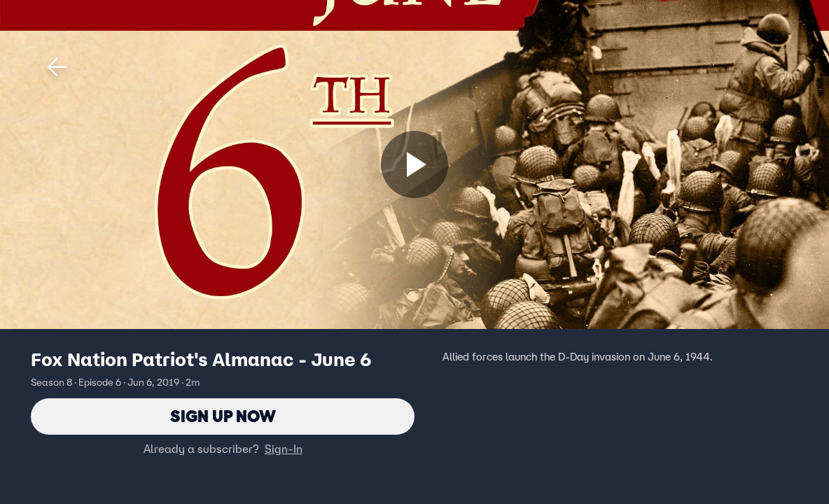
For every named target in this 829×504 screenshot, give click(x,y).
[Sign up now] (415, 164)
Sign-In (284, 449)
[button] (57, 67)
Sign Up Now (223, 416)
